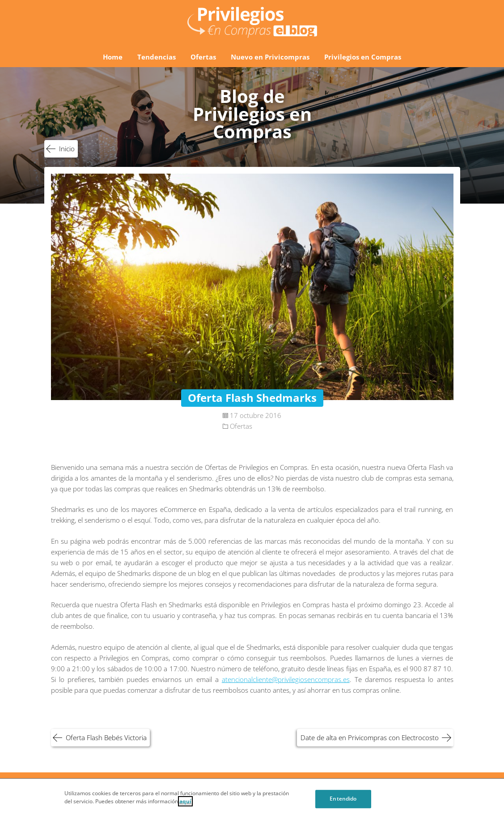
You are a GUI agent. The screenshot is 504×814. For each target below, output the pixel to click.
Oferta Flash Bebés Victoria (106, 737)
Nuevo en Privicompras (270, 57)
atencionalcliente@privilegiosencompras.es (286, 679)
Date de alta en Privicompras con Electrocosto (370, 737)
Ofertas (203, 57)
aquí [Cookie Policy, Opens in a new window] (185, 803)
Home (113, 57)
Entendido (343, 801)
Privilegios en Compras (363, 57)
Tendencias (157, 57)
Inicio (67, 149)
